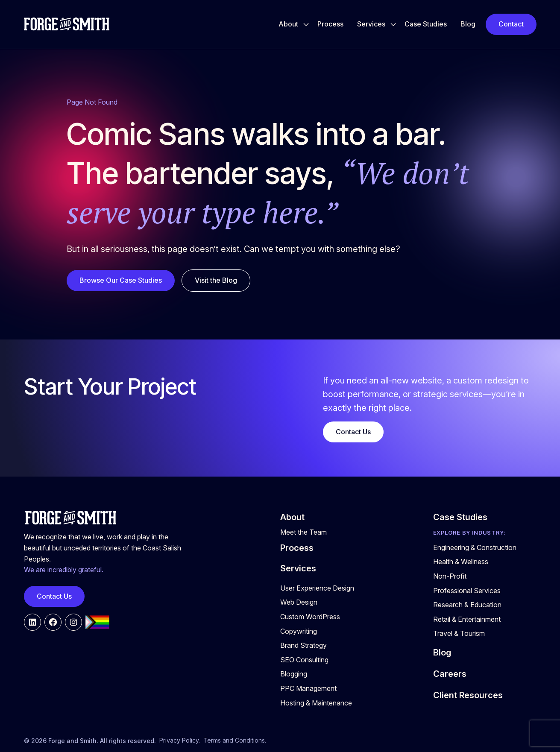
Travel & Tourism (459, 633)
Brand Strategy (303, 645)
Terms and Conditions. (235, 740)
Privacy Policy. (180, 740)
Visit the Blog (216, 280)
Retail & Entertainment (467, 619)
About (288, 24)
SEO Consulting (304, 660)
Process (330, 24)
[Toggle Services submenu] (393, 24)
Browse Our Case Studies (121, 280)
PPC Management (308, 688)
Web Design (299, 602)
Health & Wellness (461, 562)
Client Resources (468, 695)
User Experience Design (317, 588)
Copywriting (299, 631)
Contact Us (353, 432)
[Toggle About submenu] (306, 24)
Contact (511, 24)
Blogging (294, 674)
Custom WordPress (310, 617)
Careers (450, 674)
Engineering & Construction (475, 547)
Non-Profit (450, 576)
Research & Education (467, 605)
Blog (468, 24)
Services (371, 24)
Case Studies (426, 24)
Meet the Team (303, 532)
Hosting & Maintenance (316, 703)
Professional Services (467, 591)
